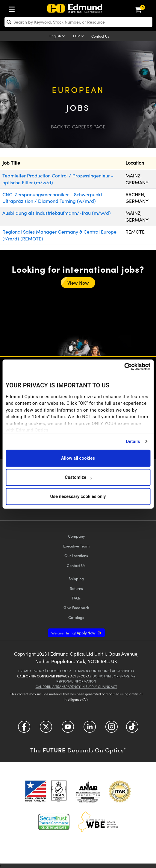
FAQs (76, 598)
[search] (78, 22)
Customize (78, 477)
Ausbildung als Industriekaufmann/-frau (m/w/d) (57, 213)
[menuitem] (13, 8)
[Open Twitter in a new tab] (46, 729)
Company (76, 536)
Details (133, 441)
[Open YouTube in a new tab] (68, 729)
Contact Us (100, 36)
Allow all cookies (78, 458)
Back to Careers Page (78, 126)
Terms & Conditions (92, 671)
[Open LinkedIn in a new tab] (90, 729)
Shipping (76, 578)
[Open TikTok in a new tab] (132, 729)
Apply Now (74, 633)
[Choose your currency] (79, 36)
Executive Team (76, 546)
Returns (76, 588)
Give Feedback (76, 607)
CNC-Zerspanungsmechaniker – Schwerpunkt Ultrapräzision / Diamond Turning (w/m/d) (52, 198)
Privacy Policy (31, 671)
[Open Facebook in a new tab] (24, 729)
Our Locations (76, 555)
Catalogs (76, 617)
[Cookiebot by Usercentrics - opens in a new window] (124, 367)
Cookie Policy (59, 671)
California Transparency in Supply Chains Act (76, 687)
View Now (78, 283)
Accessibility (123, 671)
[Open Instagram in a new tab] (112, 729)
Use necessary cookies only (78, 496)
